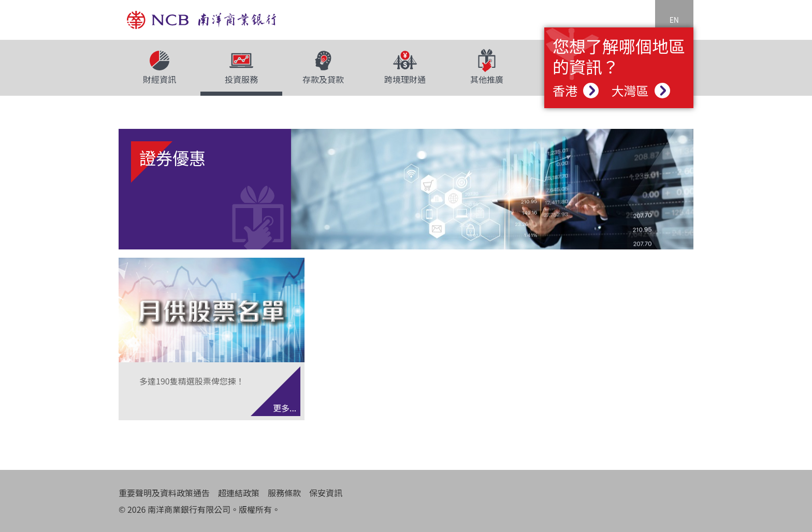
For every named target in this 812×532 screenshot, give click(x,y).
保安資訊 (326, 493)
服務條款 (284, 493)
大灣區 (640, 90)
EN (674, 20)
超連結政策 (239, 493)
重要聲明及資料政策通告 (164, 493)
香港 (576, 90)
